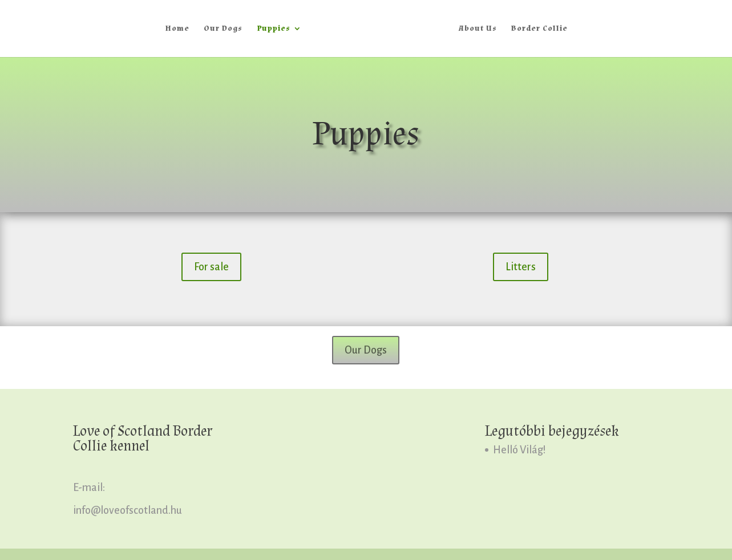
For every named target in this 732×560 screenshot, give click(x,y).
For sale (211, 267)
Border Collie (539, 29)
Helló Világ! (519, 450)
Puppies (274, 29)
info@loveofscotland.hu (128, 510)
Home (177, 29)
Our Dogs (223, 29)
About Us (478, 29)
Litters (521, 267)
